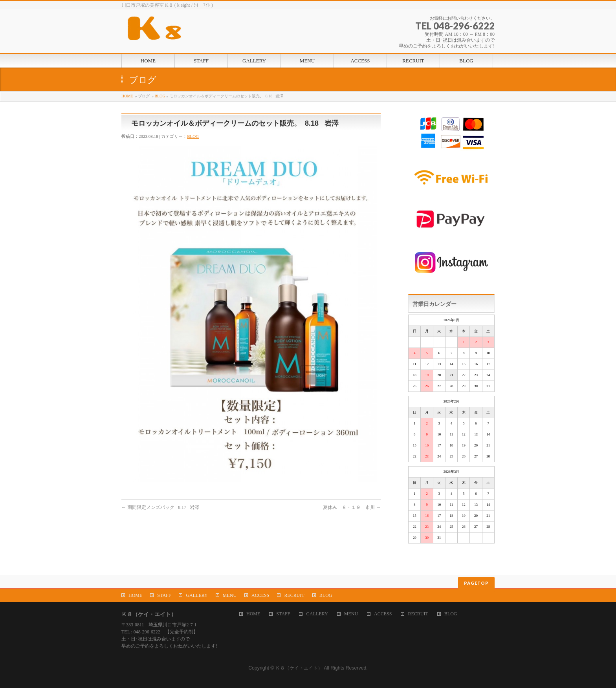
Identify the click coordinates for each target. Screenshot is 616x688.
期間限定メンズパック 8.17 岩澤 (160, 507)
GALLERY (197, 595)
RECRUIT (294, 595)
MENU (230, 595)
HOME (127, 96)
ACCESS (260, 595)
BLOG (160, 96)
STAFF (164, 595)
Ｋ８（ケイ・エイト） (299, 668)
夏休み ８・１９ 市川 (352, 507)
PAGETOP (476, 583)
